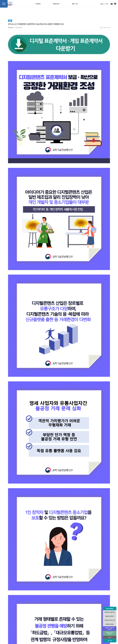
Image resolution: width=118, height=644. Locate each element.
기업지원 (38, 4)
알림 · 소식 (75, 4)
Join (107, 4)
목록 (85, 604)
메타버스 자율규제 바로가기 (110, 629)
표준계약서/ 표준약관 (110, 612)
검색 (10, 598)
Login (102, 4)
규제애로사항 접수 (110, 624)
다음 (59, 604)
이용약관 (64, 630)
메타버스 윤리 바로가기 (110, 633)
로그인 (110, 637)
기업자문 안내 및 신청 (110, 620)
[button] (10, 614)
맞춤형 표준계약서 (110, 616)
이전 (33, 604)
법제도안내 (56, 4)
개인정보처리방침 (56, 630)
